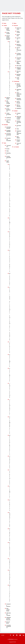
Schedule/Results (9, 128)
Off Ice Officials (19, 106)
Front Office (8, 161)
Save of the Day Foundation (19, 86)
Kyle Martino (10, 224)
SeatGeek (9, 118)
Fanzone (16, 25)
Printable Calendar (8, 131)
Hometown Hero (19, 59)
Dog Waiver (18, 137)
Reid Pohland (10, 535)
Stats (8, 151)
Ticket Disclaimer (9, 114)
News (15, 23)
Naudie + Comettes (19, 45)
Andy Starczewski (10, 240)
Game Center (18, 32)
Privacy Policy (18, 141)
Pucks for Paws (19, 29)
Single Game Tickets (8, 29)
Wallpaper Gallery (19, 68)
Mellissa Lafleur (10, 593)
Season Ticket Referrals (10, 84)
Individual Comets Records (9, 619)
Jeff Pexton (10, 347)
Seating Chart (8, 106)
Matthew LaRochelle (10, 445)
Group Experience (8, 110)
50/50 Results (18, 102)
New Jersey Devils (8, 610)
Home (5, 23)
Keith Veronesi (10, 550)
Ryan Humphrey (10, 577)
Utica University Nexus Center (19, 95)
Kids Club (19, 66)
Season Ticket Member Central (8, 37)
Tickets (5, 25)
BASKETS (19, 108)
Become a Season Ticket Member (10, 56)
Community (16, 81)
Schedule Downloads (9, 135)
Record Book (8, 623)
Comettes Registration (9, 626)
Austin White (10, 360)
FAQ (18, 129)
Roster (8, 149)
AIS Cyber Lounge (8, 102)
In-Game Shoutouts (19, 55)
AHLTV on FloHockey (19, 50)
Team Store (18, 42)
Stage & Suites (8, 98)
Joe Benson (10, 563)
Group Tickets (8, 33)
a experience (13, 639)
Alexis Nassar (10, 375)
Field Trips (18, 78)
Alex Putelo (10, 505)
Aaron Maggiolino (10, 425)
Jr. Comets (16, 147)
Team (5, 143)
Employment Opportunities (19, 133)
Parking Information (19, 122)
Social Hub (18, 35)
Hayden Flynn (10, 462)
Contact (16, 111)
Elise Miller (10, 492)
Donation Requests (19, 99)
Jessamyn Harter (10, 407)
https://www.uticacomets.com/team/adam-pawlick (10, 190)
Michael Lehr (10, 279)
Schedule (6, 125)
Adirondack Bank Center (19, 118)
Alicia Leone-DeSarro (10, 261)
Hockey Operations (9, 158)
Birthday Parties (19, 75)
